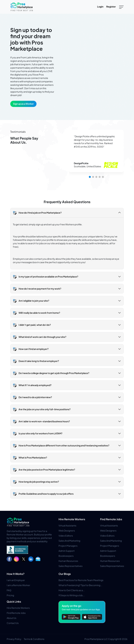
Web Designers (67, 531)
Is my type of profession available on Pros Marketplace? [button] (48, 277)
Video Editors (66, 536)
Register (111, 7)
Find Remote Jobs (111, 519)
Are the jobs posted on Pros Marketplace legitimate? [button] (47, 470)
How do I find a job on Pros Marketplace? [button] (40, 213)
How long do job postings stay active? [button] (39, 482)
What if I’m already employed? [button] (35, 385)
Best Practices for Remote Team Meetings (81, 580)
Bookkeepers (66, 556)
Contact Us (13, 623)
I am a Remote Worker (18, 585)
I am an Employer (16, 580)
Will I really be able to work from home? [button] (39, 313)
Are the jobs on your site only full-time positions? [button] (45, 409)
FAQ (9, 590)
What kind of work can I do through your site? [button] (42, 337)
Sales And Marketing (69, 541)
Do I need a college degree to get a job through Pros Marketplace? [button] (54, 373)
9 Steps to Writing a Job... (72, 595)
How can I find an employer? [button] (34, 349)
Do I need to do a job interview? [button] (35, 397)
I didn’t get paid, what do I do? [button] (35, 325)
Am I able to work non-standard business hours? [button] (44, 421)
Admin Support (67, 551)
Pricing (10, 595)
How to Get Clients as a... (72, 590)
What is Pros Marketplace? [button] (33, 457)
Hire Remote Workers (72, 519)
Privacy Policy (14, 639)
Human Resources (68, 561)
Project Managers (68, 546)
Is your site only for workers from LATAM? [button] (41, 433)
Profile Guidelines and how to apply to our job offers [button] (46, 494)
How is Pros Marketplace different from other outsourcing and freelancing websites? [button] (64, 445)
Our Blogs (65, 574)
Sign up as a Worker (23, 104)
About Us (11, 618)
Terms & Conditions (34, 639)
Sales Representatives (71, 566)
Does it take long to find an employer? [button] (39, 361)
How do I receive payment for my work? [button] (40, 289)
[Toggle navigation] (121, 7)
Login (100, 7)
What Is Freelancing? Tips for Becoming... (80, 585)
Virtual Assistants (67, 525)
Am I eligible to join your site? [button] (34, 301)
